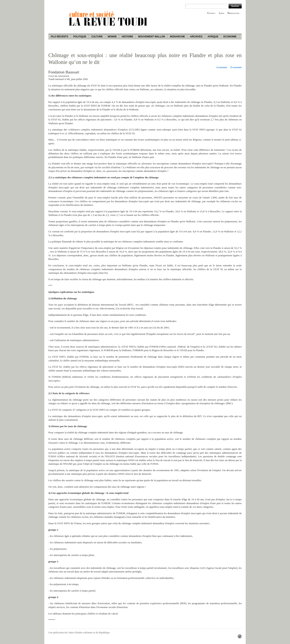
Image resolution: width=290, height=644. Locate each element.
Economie (230, 37)
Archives (196, 37)
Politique (80, 37)
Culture (97, 37)
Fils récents (60, 37)
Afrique (213, 37)
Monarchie (177, 37)
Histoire (127, 37)
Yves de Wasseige (59, 76)
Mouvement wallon (152, 37)
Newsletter (233, 13)
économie (222, 67)
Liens (222, 13)
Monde (112, 37)
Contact (211, 13)
